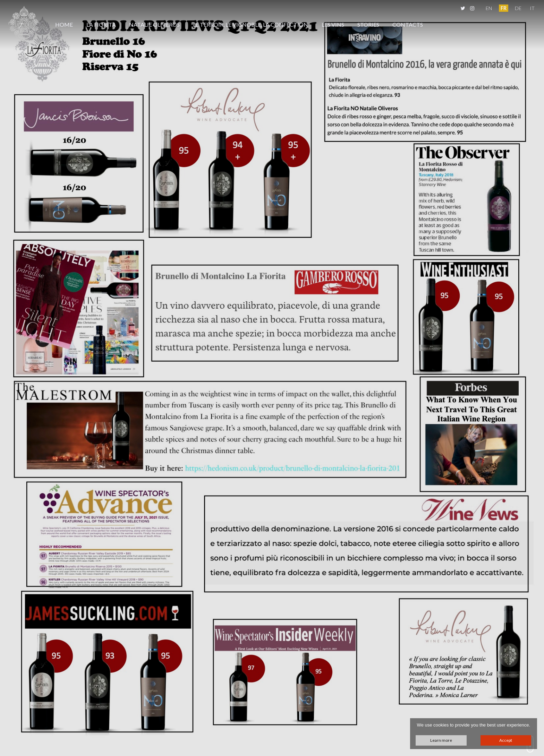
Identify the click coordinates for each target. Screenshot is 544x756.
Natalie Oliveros (154, 24)
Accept (506, 740)
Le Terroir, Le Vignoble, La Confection (250, 24)
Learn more (441, 740)
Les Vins (333, 24)
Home (64, 24)
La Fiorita (101, 24)
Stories (368, 24)
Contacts (408, 24)
